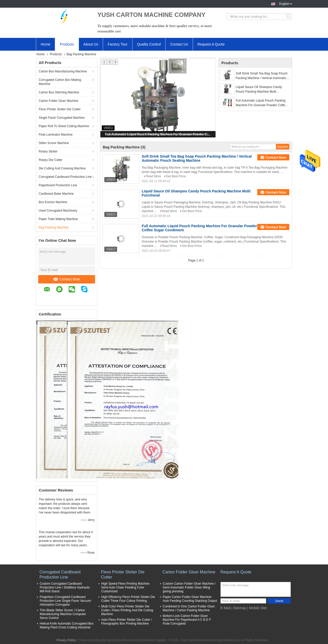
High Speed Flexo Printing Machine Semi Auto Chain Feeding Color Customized (125, 587)
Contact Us (179, 44)
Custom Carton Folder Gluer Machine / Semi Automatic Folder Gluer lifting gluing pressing (189, 587)
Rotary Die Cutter (51, 160)
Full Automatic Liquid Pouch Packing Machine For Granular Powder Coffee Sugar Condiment (158, 134)
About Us (91, 44)
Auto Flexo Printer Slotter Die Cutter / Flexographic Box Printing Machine (127, 622)
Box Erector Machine (53, 202)
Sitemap (239, 608)
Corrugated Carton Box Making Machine (60, 82)
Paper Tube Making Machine (58, 219)
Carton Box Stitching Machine (59, 92)
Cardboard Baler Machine (56, 194)
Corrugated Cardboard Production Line (65, 177)
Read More (153, 176)
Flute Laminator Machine (56, 135)
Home (45, 44)
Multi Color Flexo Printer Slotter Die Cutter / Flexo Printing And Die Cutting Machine (127, 610)
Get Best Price (176, 176)
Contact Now (67, 279)
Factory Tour (118, 44)
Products (67, 44)
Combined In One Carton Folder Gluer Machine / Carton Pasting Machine (189, 608)
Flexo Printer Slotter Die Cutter (60, 109)
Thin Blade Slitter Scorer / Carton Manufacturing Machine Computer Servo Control (63, 614)
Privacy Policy (66, 640)
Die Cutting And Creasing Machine (62, 168)
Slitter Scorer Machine (54, 143)
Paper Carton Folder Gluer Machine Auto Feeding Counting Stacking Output (190, 599)
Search (289, 17)
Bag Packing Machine (54, 227)
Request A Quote (211, 44)
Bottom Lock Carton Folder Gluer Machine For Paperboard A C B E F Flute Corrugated (187, 620)
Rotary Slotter (48, 151)
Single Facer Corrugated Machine (62, 118)
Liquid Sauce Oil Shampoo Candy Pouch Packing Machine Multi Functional (259, 90)
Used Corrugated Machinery (58, 211)
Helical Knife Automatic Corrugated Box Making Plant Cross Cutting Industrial (67, 625)
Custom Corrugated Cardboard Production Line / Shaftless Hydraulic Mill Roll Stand (65, 587)
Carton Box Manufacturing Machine (63, 71)
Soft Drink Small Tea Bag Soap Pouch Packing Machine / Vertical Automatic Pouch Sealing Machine (262, 76)
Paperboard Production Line (58, 185)
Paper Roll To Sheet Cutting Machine (64, 126)
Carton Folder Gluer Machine (59, 101)
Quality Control (149, 44)
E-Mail (225, 608)
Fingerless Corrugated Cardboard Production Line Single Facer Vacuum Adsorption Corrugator (65, 601)
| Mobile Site (257, 608)
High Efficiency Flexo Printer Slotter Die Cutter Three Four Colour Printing (128, 599)
